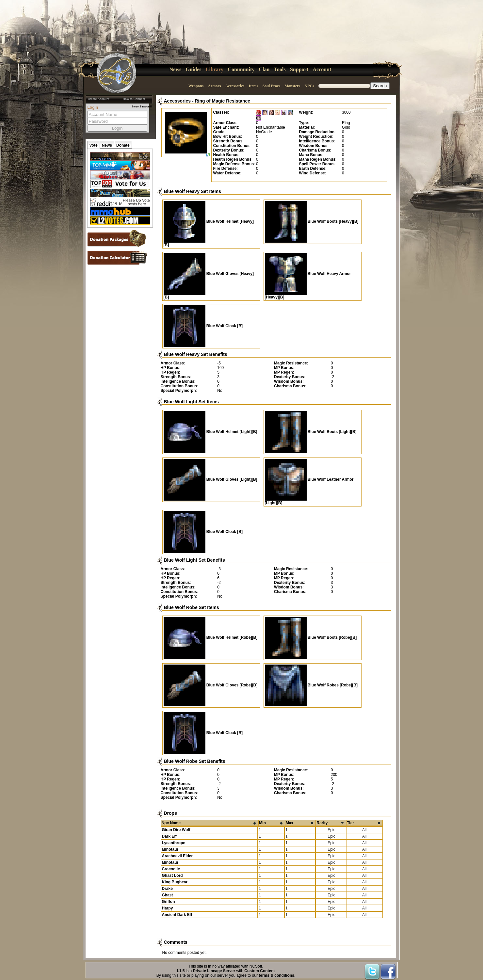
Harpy (168, 908)
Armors (214, 86)
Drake (167, 889)
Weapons (196, 86)
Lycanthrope (174, 843)
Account (322, 69)
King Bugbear (175, 882)
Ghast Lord (172, 876)
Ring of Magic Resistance (222, 101)
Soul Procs (271, 86)
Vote (94, 145)
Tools (280, 69)
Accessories (235, 86)
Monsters (292, 86)
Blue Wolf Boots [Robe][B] (311, 637)
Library (215, 69)
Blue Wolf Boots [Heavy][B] (312, 221)
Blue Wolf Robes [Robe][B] (311, 685)
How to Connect (134, 99)
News (175, 69)
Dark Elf (169, 836)
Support (299, 69)
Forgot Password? (142, 107)
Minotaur (170, 849)
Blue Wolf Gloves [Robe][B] (211, 685)
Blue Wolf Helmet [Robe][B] (211, 637)
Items (254, 86)
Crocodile (171, 869)
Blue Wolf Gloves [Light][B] (210, 479)
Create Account (99, 99)
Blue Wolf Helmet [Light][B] (210, 432)
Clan (264, 69)
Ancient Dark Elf (177, 915)
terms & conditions (276, 975)
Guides (194, 69)
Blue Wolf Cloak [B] (203, 326)
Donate (123, 145)
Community (241, 69)
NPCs (309, 86)
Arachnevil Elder (177, 856)
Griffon (169, 902)
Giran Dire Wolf (176, 830)
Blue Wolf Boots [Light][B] (311, 432)
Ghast (168, 895)
